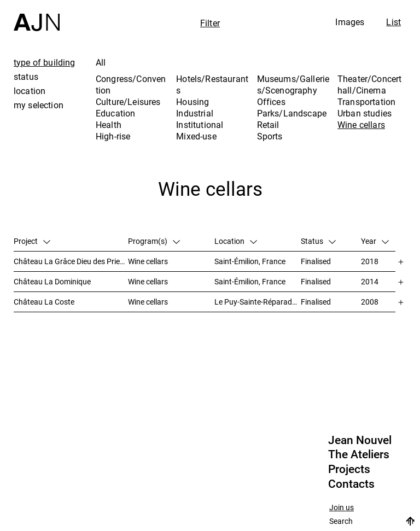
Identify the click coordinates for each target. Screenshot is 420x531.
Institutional (200, 125)
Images (350, 22)
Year (375, 241)
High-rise (113, 136)
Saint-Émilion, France (250, 261)
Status (318, 241)
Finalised (316, 261)
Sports (270, 136)
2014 (370, 281)
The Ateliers (359, 454)
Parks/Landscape (292, 113)
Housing (192, 102)
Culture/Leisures (128, 102)
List (393, 22)
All (101, 62)
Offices (271, 102)
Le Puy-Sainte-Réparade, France (258, 302)
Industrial (195, 113)
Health (109, 125)
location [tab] (30, 91)
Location (236, 241)
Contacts (351, 484)
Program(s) (154, 241)
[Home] (37, 16)
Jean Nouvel (360, 440)
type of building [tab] (45, 62)
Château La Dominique (52, 281)
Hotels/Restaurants (212, 84)
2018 (370, 261)
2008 (370, 302)
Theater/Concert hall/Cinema (369, 84)
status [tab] (26, 77)
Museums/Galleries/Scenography (293, 84)
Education (115, 113)
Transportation (366, 102)
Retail (268, 125)
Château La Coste (44, 302)
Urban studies (364, 113)
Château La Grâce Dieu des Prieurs (71, 261)
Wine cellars (361, 125)
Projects (349, 469)
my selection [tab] (39, 105)
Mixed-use (196, 136)
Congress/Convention (131, 84)
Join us (342, 508)
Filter (210, 23)
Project (32, 241)
